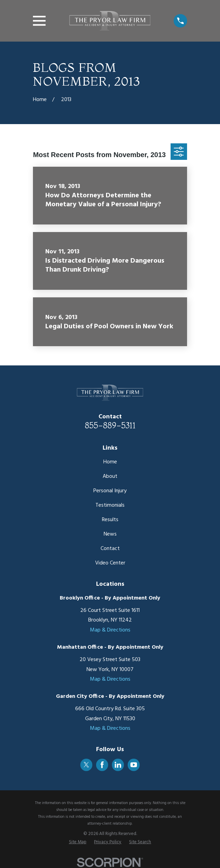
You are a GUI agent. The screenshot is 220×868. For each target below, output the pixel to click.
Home (110, 462)
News (110, 534)
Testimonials (110, 505)
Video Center (110, 563)
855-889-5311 (110, 425)
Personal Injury (110, 491)
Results (110, 520)
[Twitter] (86, 765)
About (110, 476)
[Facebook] (102, 765)
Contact (110, 549)
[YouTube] (134, 765)
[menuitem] (78, 842)
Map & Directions (110, 630)
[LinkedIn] (118, 765)
